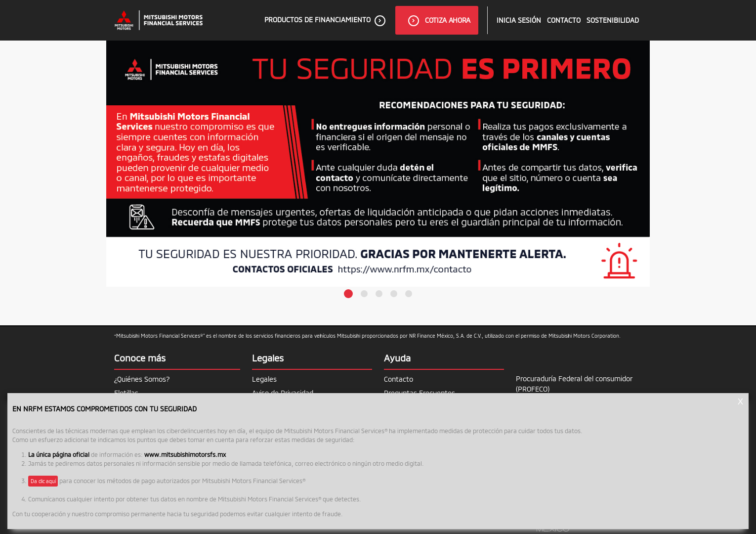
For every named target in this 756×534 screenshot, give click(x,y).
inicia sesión (519, 20)
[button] (348, 294)
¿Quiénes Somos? (142, 379)
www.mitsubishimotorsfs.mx (185, 454)
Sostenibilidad (613, 20)
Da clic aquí (43, 481)
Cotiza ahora (439, 21)
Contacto (564, 20)
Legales (264, 379)
